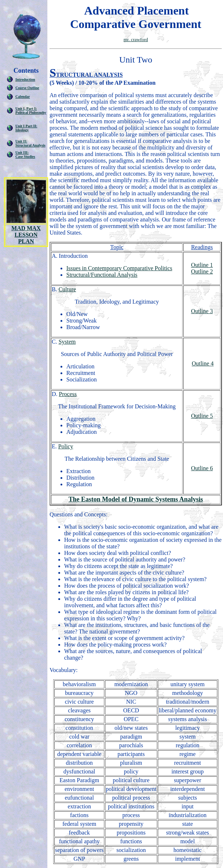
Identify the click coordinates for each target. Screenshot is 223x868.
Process (68, 394)
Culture (67, 289)
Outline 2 (202, 271)
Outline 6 (202, 468)
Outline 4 (203, 363)
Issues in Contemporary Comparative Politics (119, 268)
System (67, 342)
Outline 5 (202, 416)
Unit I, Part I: (26, 109)
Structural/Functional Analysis (102, 275)
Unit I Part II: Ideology (26, 128)
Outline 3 (202, 311)
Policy (66, 446)
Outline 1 (202, 265)
